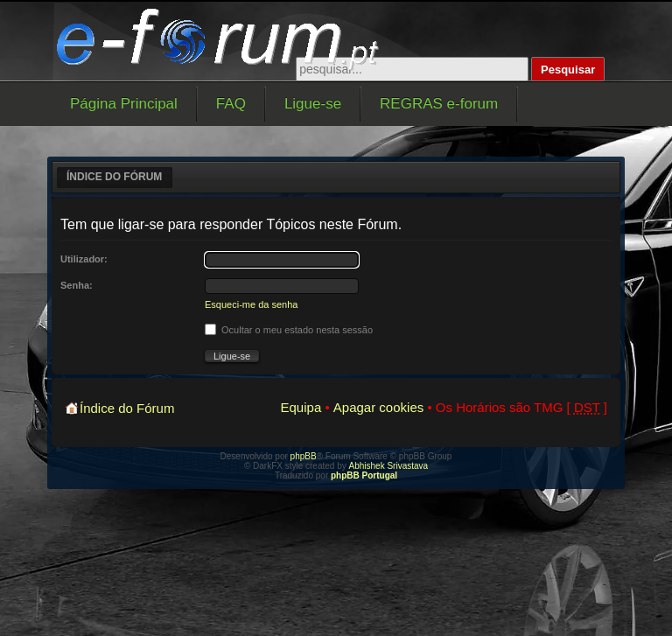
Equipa (301, 407)
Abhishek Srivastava (389, 466)
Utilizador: (84, 259)
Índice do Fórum (114, 177)
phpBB (304, 456)
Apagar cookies (378, 407)
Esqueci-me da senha (251, 304)
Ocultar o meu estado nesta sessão (289, 330)
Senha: (77, 285)
